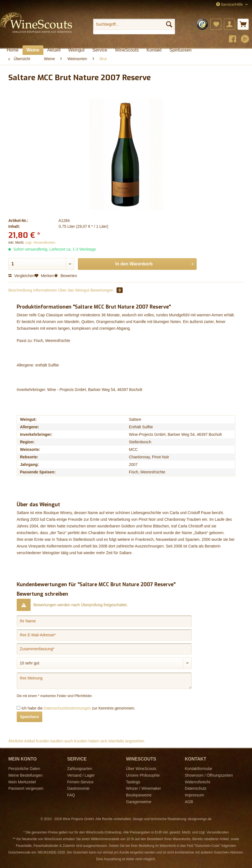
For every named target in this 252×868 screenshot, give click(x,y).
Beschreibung (20, 290)
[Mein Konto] (229, 24)
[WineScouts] (127, 50)
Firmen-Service (81, 782)
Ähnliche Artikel (22, 741)
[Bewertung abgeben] (104, 663)
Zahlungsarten (80, 769)
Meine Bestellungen (25, 775)
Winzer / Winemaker (144, 788)
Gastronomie (78, 788)
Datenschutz (196, 788)
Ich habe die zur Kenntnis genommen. (78, 708)
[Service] (100, 50)
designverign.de (200, 819)
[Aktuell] (54, 50)
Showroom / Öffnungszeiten (209, 775)
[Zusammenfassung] (104, 649)
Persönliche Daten (24, 769)
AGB (189, 802)
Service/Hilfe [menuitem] (230, 4)
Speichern (29, 717)
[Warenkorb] (243, 24)
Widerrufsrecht (198, 782)
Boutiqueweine (139, 795)
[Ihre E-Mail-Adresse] (104, 635)
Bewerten (66, 276)
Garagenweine (139, 802)
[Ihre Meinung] (104, 681)
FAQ (71, 795)
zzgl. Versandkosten (40, 243)
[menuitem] (134, 26)
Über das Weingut (74, 290)
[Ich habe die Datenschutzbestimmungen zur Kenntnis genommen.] (18, 708)
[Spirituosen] (181, 50)
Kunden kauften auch (55, 741)
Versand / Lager (81, 775)
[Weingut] (76, 50)
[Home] (13, 50)
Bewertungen (107, 290)
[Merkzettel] (216, 24)
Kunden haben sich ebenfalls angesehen (109, 741)
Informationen (45, 290)
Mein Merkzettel (22, 782)
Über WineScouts (141, 769)
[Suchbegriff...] (134, 24)
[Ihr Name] (104, 621)
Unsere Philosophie (143, 775)
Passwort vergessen (26, 788)
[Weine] (33, 50)
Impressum (195, 795)
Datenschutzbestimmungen (67, 708)
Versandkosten (217, 832)
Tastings (133, 782)
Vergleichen (21, 276)
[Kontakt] (154, 50)
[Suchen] (169, 24)
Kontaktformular (199, 769)
